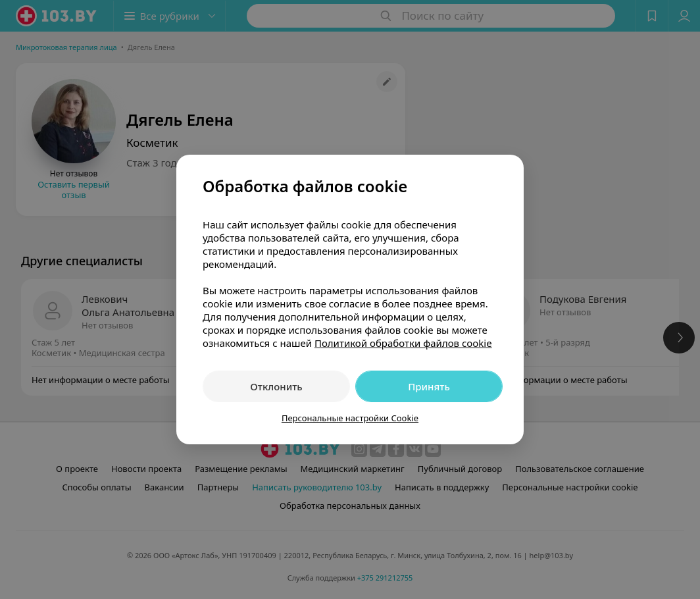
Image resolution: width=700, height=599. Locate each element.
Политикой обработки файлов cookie (403, 343)
